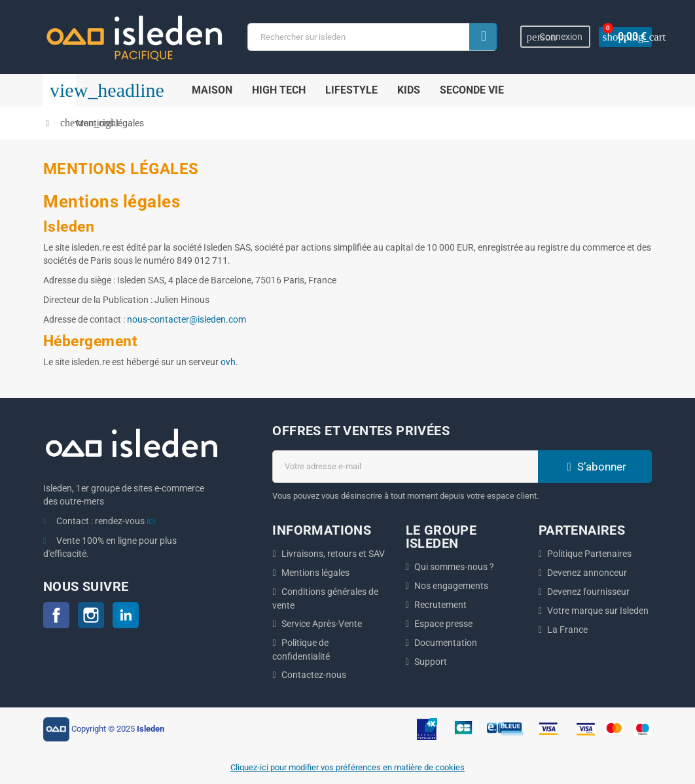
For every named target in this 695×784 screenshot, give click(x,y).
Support (431, 662)
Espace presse (443, 624)
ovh (228, 362)
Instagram (91, 615)
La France (567, 630)
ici (151, 521)
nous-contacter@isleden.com (187, 319)
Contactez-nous (314, 675)
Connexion (557, 37)
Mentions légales (315, 573)
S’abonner (595, 467)
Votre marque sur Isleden (598, 611)
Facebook (56, 615)
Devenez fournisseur (588, 592)
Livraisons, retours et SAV (333, 554)
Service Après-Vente (322, 624)
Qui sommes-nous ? (454, 567)
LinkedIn (126, 615)
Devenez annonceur (587, 573)
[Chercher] (373, 37)
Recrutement (440, 605)
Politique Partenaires (589, 554)
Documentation (446, 643)
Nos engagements (451, 586)
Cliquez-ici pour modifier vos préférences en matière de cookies (347, 767)
